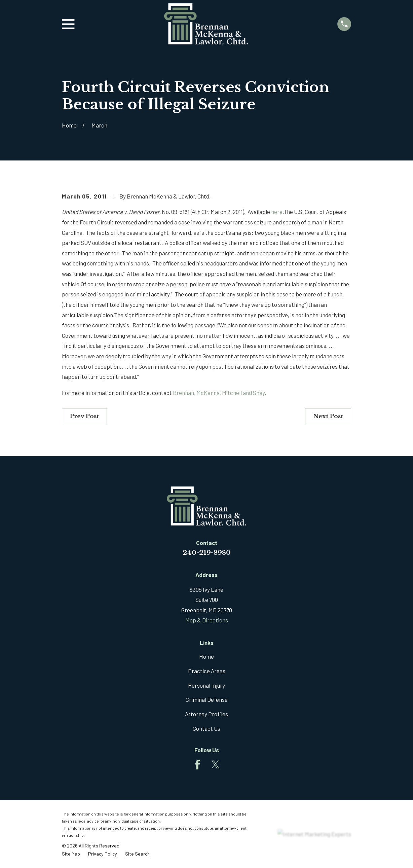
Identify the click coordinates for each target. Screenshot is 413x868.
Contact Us (206, 728)
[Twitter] (215, 765)
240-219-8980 (207, 552)
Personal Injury (206, 685)
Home (206, 656)
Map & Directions (207, 620)
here (277, 212)
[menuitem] (71, 854)
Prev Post (84, 416)
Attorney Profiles (206, 714)
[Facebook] (198, 765)
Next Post (328, 416)
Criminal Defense (207, 699)
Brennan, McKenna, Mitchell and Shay (219, 393)
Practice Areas (207, 671)
